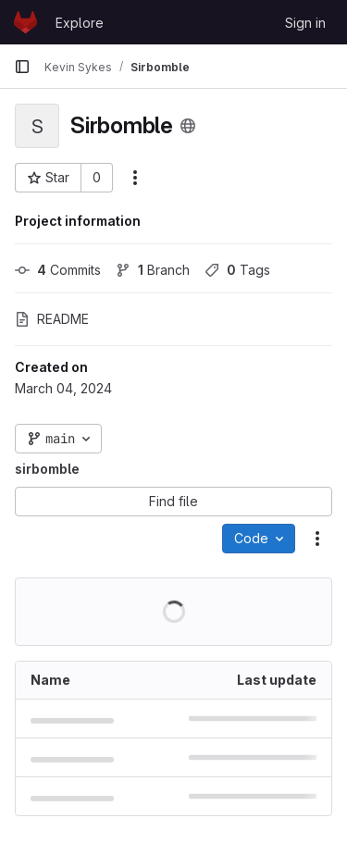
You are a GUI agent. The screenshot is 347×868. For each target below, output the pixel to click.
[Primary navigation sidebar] (22, 67)
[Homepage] (25, 22)
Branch (153, 270)
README (52, 319)
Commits (58, 270)
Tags (237, 270)
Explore (80, 23)
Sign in (305, 23)
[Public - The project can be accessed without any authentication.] (188, 126)
